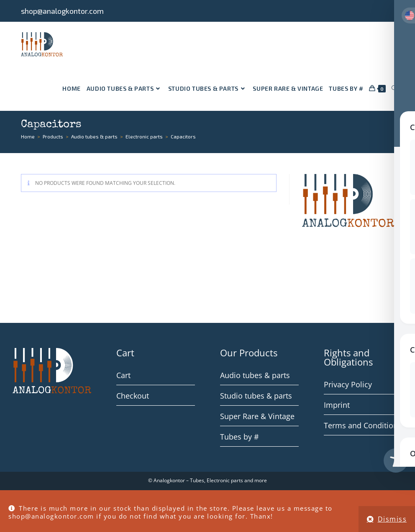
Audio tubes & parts (255, 375)
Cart (123, 375)
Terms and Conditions (363, 425)
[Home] (28, 136)
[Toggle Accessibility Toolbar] (396, 460)
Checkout (133, 396)
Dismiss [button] (392, 519)
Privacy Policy (348, 384)
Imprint (337, 405)
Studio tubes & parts (256, 396)
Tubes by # (240, 437)
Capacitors (183, 136)
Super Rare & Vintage (257, 416)
